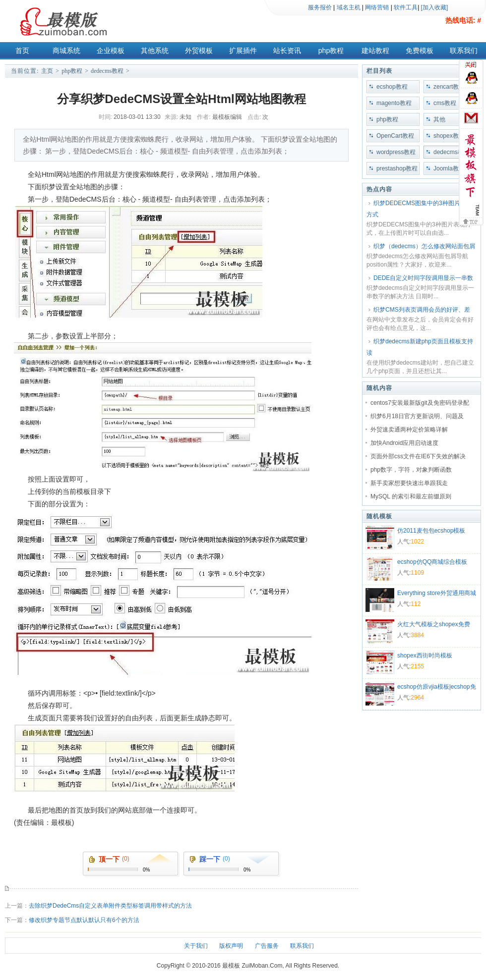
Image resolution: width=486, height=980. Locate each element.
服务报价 (320, 7)
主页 (47, 71)
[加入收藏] (435, 7)
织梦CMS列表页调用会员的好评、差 (422, 310)
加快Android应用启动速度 (404, 443)
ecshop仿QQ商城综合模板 (432, 562)
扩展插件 (243, 51)
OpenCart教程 (395, 136)
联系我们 (464, 51)
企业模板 (111, 51)
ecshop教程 (392, 87)
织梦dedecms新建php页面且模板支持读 (420, 347)
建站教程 (375, 51)
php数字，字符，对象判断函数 (411, 470)
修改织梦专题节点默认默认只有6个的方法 (84, 920)
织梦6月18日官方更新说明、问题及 (417, 416)
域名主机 (349, 7)
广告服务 (267, 946)
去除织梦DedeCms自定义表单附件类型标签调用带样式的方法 (110, 906)
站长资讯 (287, 51)
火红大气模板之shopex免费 (434, 624)
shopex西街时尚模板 (425, 655)
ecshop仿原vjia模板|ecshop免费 (437, 688)
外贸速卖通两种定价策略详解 (409, 430)
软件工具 (406, 7)
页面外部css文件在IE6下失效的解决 (418, 456)
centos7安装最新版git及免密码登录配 (420, 403)
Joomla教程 (449, 168)
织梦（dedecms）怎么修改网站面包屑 (424, 246)
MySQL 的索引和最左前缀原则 (411, 496)
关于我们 (196, 946)
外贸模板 (199, 51)
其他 (439, 119)
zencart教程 (449, 87)
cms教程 (445, 103)
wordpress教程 (396, 152)
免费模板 (420, 51)
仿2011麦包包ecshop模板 (431, 531)
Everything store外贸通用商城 (437, 593)
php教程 (331, 51)
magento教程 (394, 103)
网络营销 (377, 7)
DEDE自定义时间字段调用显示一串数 (423, 278)
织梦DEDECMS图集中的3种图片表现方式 (419, 209)
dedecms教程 (107, 71)
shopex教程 (449, 136)
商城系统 (66, 51)
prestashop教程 (397, 168)
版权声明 (231, 946)
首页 (22, 51)
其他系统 (155, 51)
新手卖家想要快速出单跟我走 (409, 483)
